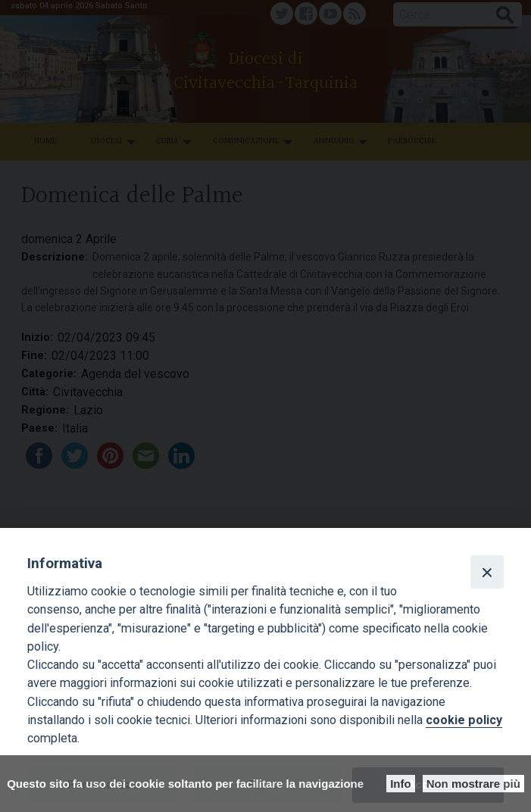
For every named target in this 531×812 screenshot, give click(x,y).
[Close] (487, 572)
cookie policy (464, 720)
